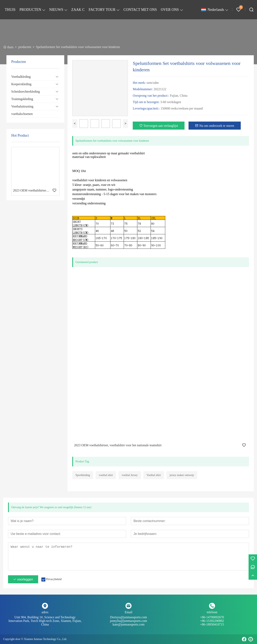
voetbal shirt (106, 475)
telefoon (212, 612)
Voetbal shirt (154, 475)
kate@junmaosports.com (128, 624)
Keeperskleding (21, 84)
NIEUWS (56, 10)
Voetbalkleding (21, 77)
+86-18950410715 (212, 624)
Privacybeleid (54, 579)
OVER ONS (170, 10)
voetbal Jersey (130, 475)
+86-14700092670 (212, 619)
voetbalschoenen (22, 114)
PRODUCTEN (30, 10)
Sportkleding (83, 475)
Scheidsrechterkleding (25, 92)
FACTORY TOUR (102, 10)
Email (128, 612)
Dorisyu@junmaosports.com (128, 619)
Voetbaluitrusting (22, 106)
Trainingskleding (22, 99)
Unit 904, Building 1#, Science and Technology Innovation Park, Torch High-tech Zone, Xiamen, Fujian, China (45, 621)
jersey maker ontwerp (182, 475)
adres (45, 612)
